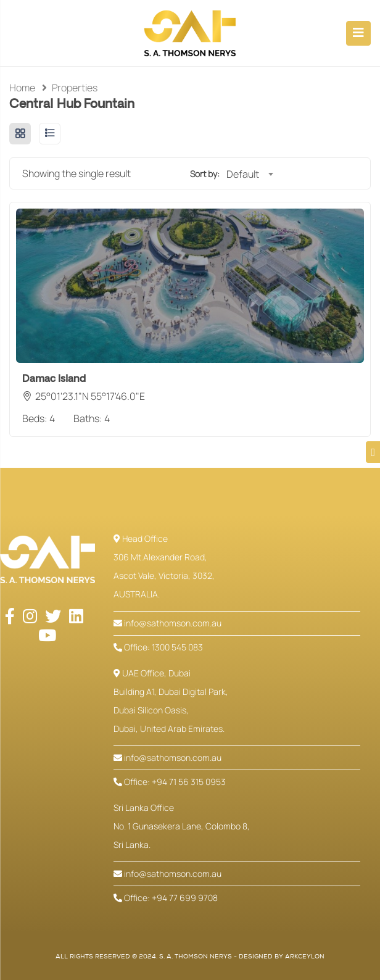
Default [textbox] (243, 174)
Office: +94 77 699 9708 (166, 898)
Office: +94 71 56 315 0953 (170, 782)
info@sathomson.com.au (167, 623)
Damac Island (54, 379)
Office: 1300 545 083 (158, 647)
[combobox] (250, 174)
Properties (75, 88)
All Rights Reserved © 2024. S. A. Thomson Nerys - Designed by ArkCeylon (190, 957)
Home (22, 88)
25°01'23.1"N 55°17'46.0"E (90, 396)
